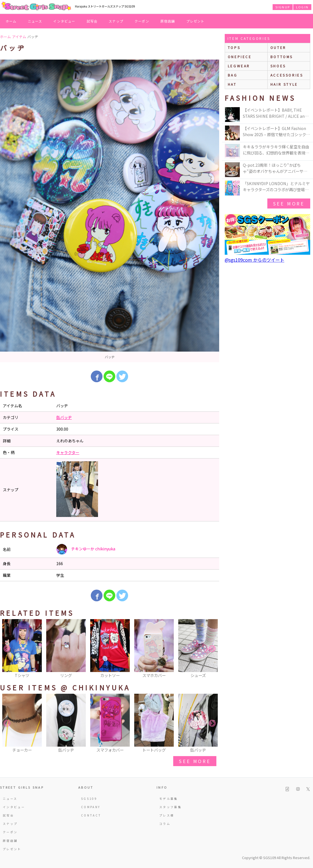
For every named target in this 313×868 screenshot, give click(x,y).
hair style (284, 84)
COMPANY (91, 807)
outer (278, 47)
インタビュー (64, 21)
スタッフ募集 (170, 807)
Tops (234, 47)
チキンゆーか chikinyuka (86, 549)
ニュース (35, 21)
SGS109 (89, 799)
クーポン (142, 21)
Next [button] (212, 649)
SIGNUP (283, 7)
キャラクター (68, 452)
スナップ (116, 21)
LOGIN (302, 7)
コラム (165, 824)
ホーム (11, 21)
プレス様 (167, 815)
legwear (239, 66)
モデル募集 (169, 799)
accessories (287, 75)
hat (232, 84)
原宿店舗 (168, 21)
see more (195, 761)
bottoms (282, 57)
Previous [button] (7, 649)
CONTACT (91, 815)
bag (233, 75)
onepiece (240, 57)
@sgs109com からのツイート (255, 260)
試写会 (92, 21)
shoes (278, 66)
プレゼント (195, 21)
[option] (110, 211)
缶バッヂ (64, 417)
